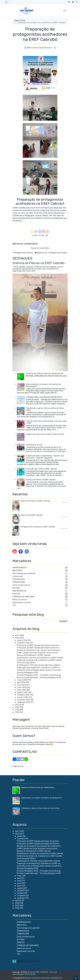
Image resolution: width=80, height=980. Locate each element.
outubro (21, 893)
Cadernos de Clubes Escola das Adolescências (44, 373)
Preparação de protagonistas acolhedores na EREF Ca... (39, 668)
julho (19, 886)
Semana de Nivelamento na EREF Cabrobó (34, 655)
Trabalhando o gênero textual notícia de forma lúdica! (40, 808)
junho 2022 (22, 687)
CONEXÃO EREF (19, 582)
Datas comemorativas (21, 585)
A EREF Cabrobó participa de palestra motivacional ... (38, 653)
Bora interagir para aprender (24, 573)
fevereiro (21, 839)
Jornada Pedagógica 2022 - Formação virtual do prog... (39, 675)
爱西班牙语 (58, 978)
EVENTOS (16, 594)
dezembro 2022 (24, 702)
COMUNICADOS (19, 579)
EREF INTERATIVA (19, 591)
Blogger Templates (33, 978)
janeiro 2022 (22, 640)
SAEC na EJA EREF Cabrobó (31, 515)
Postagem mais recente (23, 253)
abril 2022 (21, 682)
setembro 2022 (23, 695)
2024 (17, 707)
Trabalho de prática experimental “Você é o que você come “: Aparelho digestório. (45, 457)
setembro (21, 891)
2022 (17, 638)
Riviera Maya (46, 978)
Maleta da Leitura (20, 600)
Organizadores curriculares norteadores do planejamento (41, 798)
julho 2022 (22, 690)
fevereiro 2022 (23, 643)
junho (20, 883)
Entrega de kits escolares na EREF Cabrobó (38, 527)
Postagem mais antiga (57, 253)
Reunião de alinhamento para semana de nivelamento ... (39, 650)
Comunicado (18, 576)
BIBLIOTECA (17, 570)
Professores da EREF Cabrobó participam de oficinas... (38, 648)
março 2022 (22, 680)
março (20, 876)
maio (19, 881)
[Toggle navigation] (6, 2)
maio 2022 (21, 685)
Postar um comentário (40, 248)
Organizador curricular (22, 602)
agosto (20, 888)
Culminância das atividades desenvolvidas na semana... (39, 670)
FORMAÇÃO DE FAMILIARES (23, 597)
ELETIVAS (16, 588)
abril (19, 878)
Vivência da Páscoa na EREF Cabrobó (38, 263)
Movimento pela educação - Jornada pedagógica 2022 (39, 677)
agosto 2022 (22, 692)
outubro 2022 (23, 697)
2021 (17, 635)
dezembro (21, 898)
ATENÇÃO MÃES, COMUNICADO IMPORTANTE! (44, 397)
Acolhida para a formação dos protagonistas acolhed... (39, 665)
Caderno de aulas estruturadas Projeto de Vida (45, 434)
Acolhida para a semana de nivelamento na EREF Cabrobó (40, 658)
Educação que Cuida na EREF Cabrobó (41, 469)
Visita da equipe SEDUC (26, 663)
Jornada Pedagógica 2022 (27, 672)
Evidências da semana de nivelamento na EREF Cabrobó (39, 660)
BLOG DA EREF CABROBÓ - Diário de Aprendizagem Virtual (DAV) (35, 973)
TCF (14, 605)
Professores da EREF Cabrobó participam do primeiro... (39, 645)
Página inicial (20, 20)
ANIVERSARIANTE (20, 568)
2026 (17, 712)
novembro (21, 896)
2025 (17, 710)
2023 (17, 705)
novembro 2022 (24, 700)
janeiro (20, 836)
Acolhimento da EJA (34, 445)
